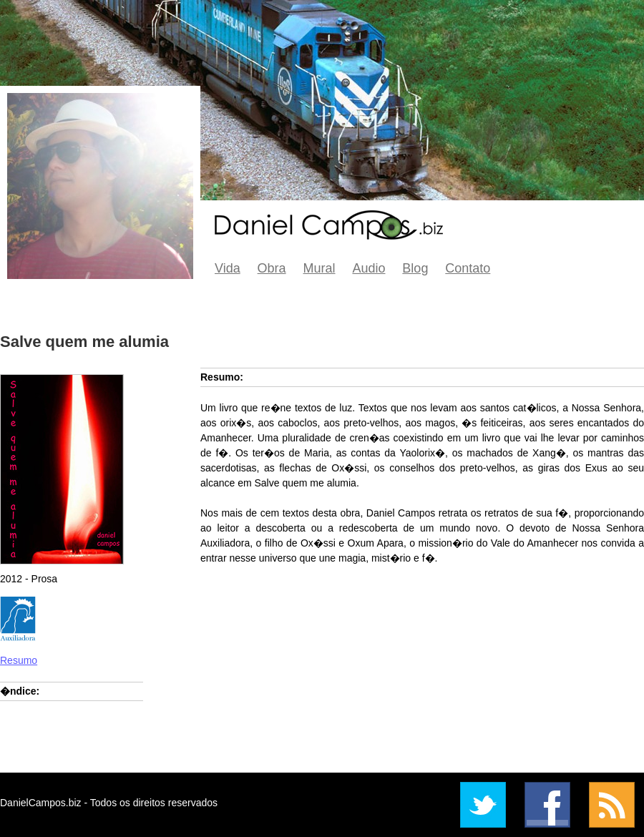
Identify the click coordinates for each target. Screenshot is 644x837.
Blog (415, 268)
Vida (228, 268)
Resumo (19, 660)
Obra (272, 268)
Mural (319, 268)
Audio (369, 268)
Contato (468, 268)
